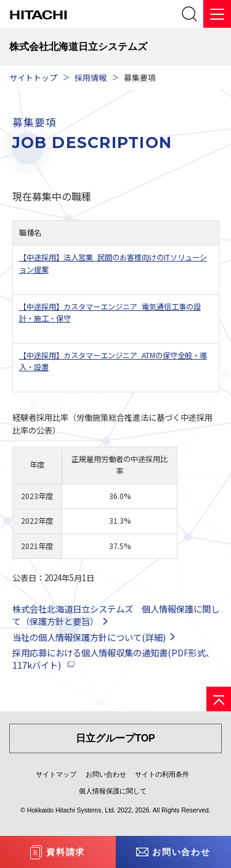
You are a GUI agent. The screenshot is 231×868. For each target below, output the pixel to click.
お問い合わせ (106, 774)
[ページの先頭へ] (219, 699)
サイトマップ (56, 774)
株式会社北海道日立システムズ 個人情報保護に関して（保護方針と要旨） (116, 615)
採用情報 (91, 77)
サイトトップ (33, 77)
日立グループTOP (115, 738)
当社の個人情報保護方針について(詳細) (89, 637)
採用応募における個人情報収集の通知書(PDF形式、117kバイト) (113, 659)
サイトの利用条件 (162, 774)
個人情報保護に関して (113, 791)
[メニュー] (217, 14)
